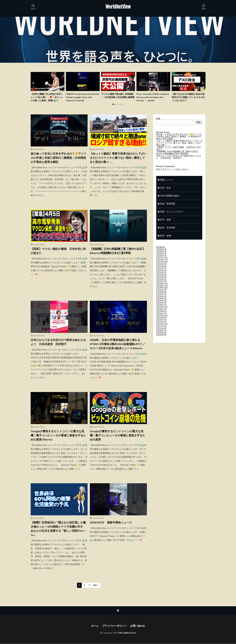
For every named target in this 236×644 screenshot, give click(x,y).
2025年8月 (161, 268)
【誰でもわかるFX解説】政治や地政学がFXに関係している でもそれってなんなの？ (188, 97)
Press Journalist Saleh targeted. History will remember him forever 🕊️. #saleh (153, 97)
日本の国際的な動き (170, 197)
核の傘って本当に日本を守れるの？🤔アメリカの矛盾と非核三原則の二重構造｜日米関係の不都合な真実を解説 (59, 158)
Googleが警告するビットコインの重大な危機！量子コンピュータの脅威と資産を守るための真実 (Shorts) (58, 435)
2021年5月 (161, 328)
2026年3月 (161, 253)
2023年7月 (161, 310)
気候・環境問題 (168, 205)
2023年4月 (161, 313)
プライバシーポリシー (114, 626)
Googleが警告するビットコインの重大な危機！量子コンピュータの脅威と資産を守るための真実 (117, 435)
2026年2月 (161, 255)
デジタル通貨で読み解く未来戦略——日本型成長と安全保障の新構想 (118, 96)
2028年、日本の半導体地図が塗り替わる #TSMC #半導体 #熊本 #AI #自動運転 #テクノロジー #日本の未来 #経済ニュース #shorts (118, 344)
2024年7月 (161, 295)
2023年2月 (161, 315)
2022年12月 (162, 317)
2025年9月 (161, 265)
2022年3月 (161, 323)
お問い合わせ (138, 626)
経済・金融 (165, 237)
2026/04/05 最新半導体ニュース (111, 522)
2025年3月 (161, 278)
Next (95, 585)
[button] (34, 83)
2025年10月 (162, 263)
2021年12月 (162, 326)
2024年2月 (161, 304)
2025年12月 (162, 259)
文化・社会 (165, 189)
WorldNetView (118, 7)
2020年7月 (161, 332)
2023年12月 (162, 308)
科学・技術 (165, 221)
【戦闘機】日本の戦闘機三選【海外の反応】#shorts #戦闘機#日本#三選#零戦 (117, 251)
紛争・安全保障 (168, 229)
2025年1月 (161, 283)
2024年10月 (162, 289)
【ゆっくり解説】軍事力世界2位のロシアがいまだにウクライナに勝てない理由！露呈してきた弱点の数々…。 (118, 158)
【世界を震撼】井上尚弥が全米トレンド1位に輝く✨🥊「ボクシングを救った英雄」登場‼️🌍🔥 (47, 97)
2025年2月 (161, 280)
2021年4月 (161, 330)
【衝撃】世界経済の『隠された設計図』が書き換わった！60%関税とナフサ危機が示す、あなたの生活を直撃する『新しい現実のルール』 (58, 529)
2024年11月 (162, 287)
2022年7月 (161, 321)
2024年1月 (161, 306)
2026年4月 (161, 250)
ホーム (95, 626)
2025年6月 (161, 272)
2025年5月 (161, 274)
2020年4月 (161, 334)
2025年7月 (161, 270)
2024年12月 (162, 285)
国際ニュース (167, 181)
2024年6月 (161, 298)
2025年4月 (161, 276)
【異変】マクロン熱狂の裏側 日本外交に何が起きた (58, 251)
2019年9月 (161, 336)
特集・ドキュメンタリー (172, 213)
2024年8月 (161, 293)
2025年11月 (162, 261)
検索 (158, 118)
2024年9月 (161, 291)
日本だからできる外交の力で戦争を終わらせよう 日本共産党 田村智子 (58, 342)
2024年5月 (161, 300)
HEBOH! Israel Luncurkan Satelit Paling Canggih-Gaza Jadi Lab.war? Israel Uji (83, 97)
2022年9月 (161, 319)
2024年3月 (161, 302)
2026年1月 (161, 257)
